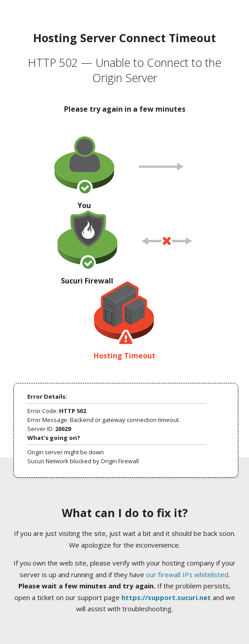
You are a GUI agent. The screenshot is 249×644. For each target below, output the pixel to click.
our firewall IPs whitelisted (187, 574)
